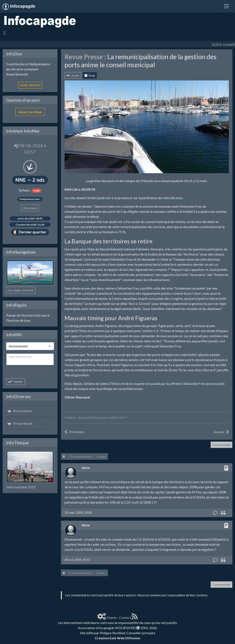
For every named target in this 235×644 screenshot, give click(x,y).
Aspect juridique (30, 112)
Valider (16, 382)
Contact (125, 618)
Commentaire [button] (221, 445)
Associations (20, 411)
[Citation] (223, 513)
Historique (30, 208)
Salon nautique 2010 (21, 487)
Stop (90, 75)
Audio (73, 75)
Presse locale (20, 423)
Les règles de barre (21, 290)
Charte (112, 618)
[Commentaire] (215, 513)
